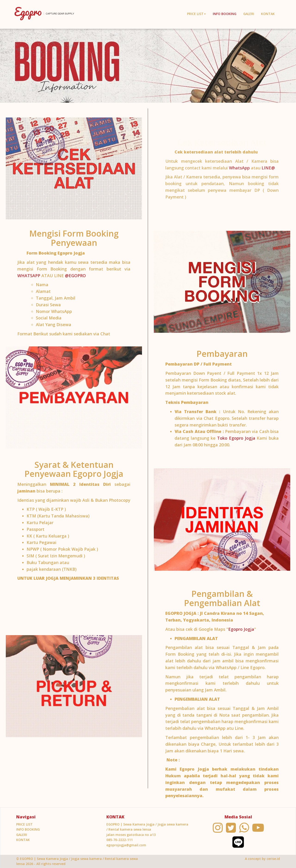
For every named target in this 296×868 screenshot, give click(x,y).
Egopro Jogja (241, 629)
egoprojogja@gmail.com (126, 845)
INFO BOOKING (225, 14)
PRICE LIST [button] (196, 14)
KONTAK (268, 14)
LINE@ (268, 169)
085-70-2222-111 (120, 840)
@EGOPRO (75, 276)
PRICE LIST (24, 824)
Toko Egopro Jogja (236, 438)
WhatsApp (239, 169)
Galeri (249, 14)
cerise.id (273, 859)
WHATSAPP (29, 276)
